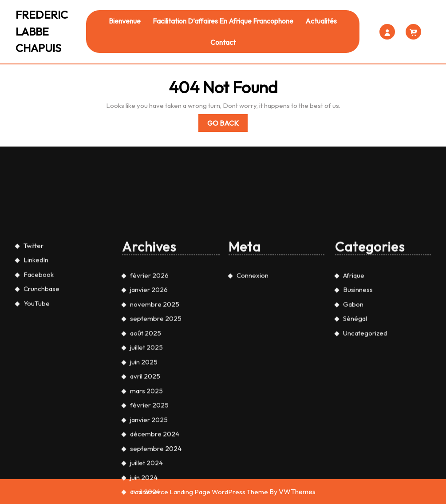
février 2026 (149, 349)
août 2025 (146, 407)
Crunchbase (41, 363)
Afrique (354, 349)
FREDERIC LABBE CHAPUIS (42, 31)
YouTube (37, 377)
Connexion (253, 349)
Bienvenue (125, 21)
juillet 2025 (146, 421)
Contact (223, 42)
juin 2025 (144, 435)
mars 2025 (146, 464)
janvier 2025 (149, 493)
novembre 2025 (155, 378)
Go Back (227, 125)
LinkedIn (36, 334)
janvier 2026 (149, 363)
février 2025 (149, 479)
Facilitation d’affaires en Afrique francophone (223, 21)
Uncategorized (365, 407)
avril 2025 (145, 450)
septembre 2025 (156, 392)
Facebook (39, 348)
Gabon (353, 378)
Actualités (321, 21)
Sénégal (355, 392)
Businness (358, 363)
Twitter (34, 319)
